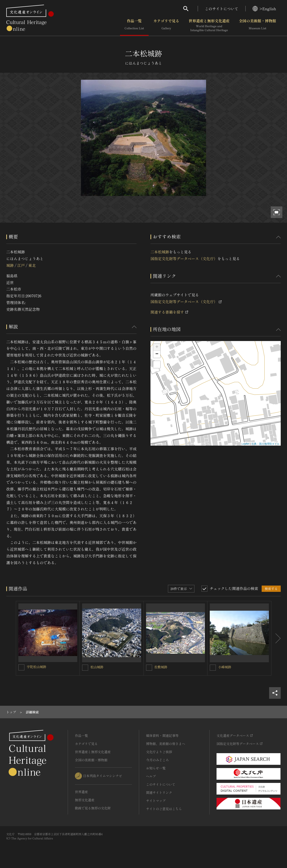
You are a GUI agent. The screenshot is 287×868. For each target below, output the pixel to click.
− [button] (157, 354)
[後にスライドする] (276, 638)
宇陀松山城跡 (37, 667)
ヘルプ (151, 776)
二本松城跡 (160, 252)
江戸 (21, 265)
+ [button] (157, 347)
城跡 (10, 265)
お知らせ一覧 (156, 768)
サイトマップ (156, 801)
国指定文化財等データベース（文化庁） (184, 258)
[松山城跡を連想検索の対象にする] (85, 668)
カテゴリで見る (166, 25)
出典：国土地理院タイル (265, 444)
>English (264, 9)
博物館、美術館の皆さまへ (166, 744)
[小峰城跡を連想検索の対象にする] (213, 668)
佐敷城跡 (161, 667)
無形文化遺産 (85, 800)
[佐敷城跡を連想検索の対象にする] (149, 668)
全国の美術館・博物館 (257, 25)
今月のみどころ (157, 760)
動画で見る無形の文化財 (93, 808)
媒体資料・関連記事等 (162, 735)
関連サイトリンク (159, 792)
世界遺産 (81, 792)
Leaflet (245, 444)
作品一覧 (134, 25)
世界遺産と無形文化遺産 (209, 25)
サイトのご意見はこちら (164, 809)
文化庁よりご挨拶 (159, 752)
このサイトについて (222, 9)
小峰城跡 (225, 667)
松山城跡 (97, 667)
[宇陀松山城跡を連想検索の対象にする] (21, 667)
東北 (32, 265)
